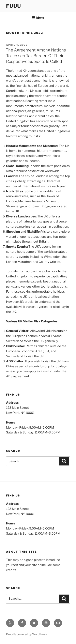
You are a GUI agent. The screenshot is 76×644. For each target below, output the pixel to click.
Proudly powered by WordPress (26, 634)
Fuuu (14, 6)
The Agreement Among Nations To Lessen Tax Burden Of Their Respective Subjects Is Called (36, 56)
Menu (38, 18)
